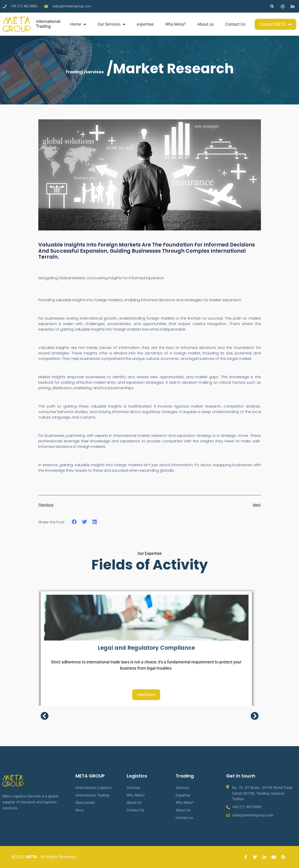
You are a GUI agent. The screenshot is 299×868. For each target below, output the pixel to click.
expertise (145, 24)
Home (78, 24)
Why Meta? (176, 24)
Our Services (111, 24)
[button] (272, 6)
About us (205, 24)
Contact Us (235, 24)
